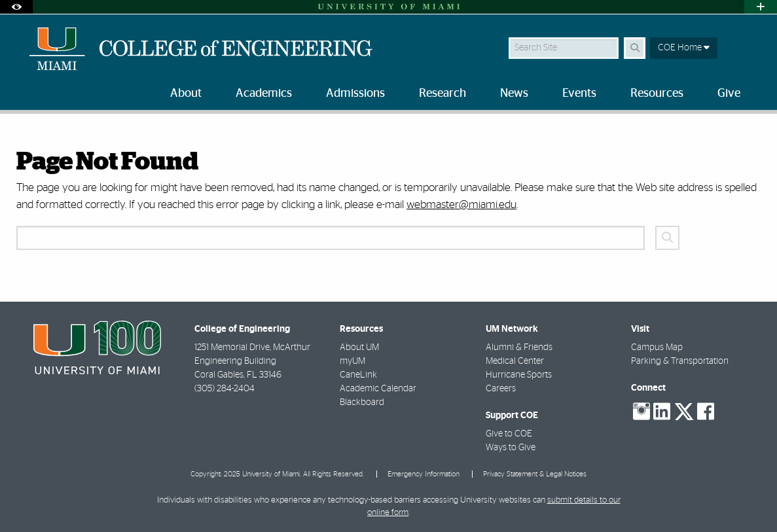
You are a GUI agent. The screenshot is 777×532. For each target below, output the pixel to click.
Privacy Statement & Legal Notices (535, 474)
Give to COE (509, 434)
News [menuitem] (514, 94)
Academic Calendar (378, 389)
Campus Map (657, 347)
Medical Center (515, 361)
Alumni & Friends (519, 347)
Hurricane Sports (519, 375)
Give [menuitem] (729, 94)
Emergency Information (424, 474)
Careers (501, 389)
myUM (352, 361)
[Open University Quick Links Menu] (761, 7)
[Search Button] (635, 48)
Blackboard (362, 402)
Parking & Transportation (680, 361)
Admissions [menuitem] (355, 94)
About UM (359, 347)
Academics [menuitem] (264, 94)
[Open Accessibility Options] (16, 7)
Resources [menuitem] (657, 94)
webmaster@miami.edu (461, 204)
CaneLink (358, 375)
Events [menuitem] (579, 94)
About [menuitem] (186, 94)
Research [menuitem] (443, 94)
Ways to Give (511, 448)
